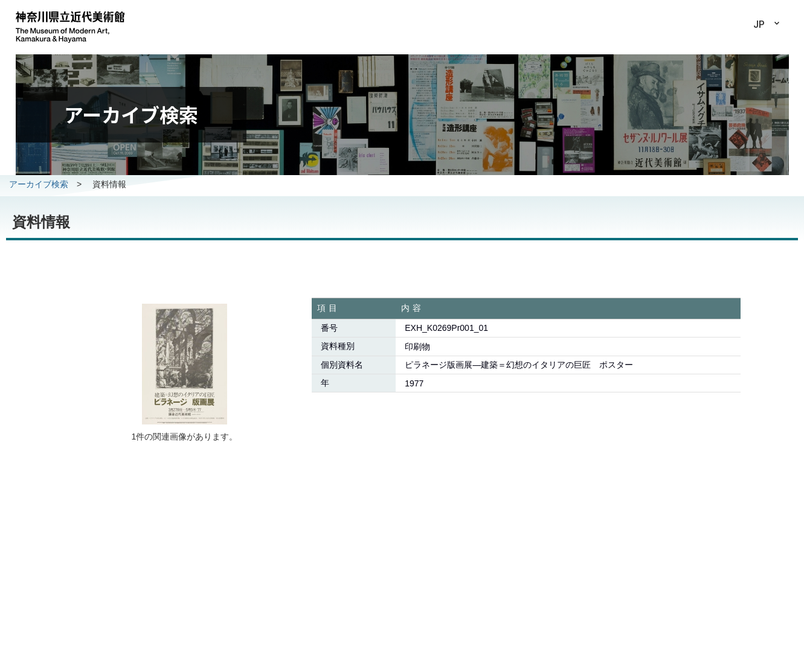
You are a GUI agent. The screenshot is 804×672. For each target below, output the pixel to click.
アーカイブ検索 (39, 184)
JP (759, 24)
